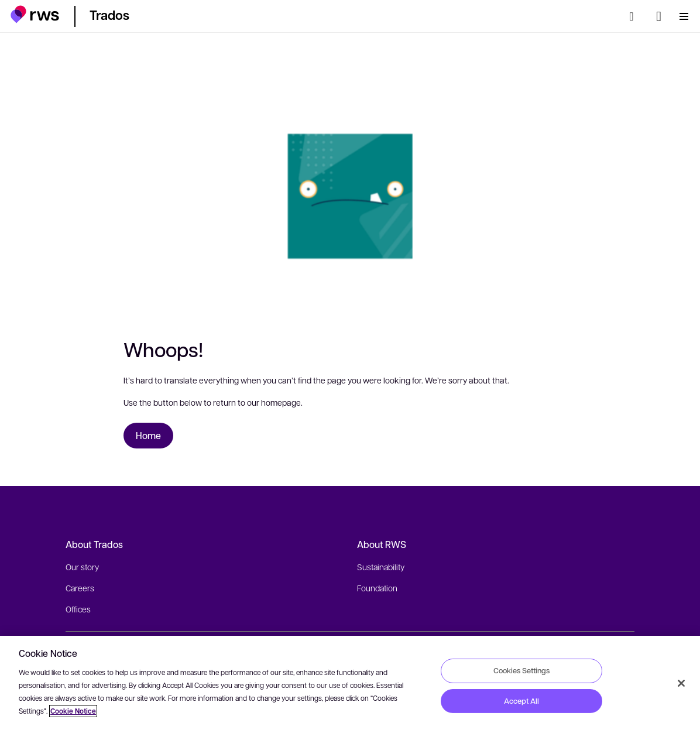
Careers (80, 588)
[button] (35, 14)
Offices (78, 609)
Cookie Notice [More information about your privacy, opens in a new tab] (73, 711)
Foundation (377, 588)
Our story (82, 567)
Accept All (521, 701)
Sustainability (381, 567)
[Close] (681, 683)
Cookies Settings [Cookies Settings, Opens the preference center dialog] (521, 670)
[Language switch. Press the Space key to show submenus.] (659, 16)
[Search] (635, 16)
